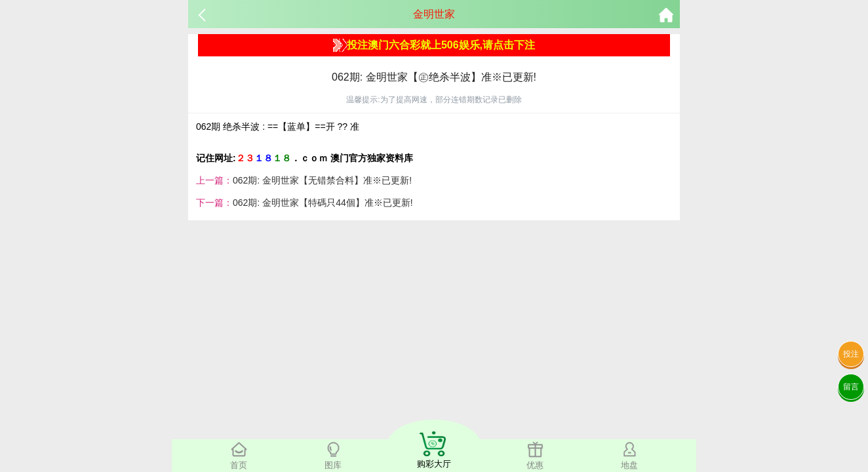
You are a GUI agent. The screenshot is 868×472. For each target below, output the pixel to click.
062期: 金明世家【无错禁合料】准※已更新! (322, 180)
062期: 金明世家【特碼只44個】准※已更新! (323, 203)
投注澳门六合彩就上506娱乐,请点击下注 (434, 45)
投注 (851, 354)
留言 (851, 387)
